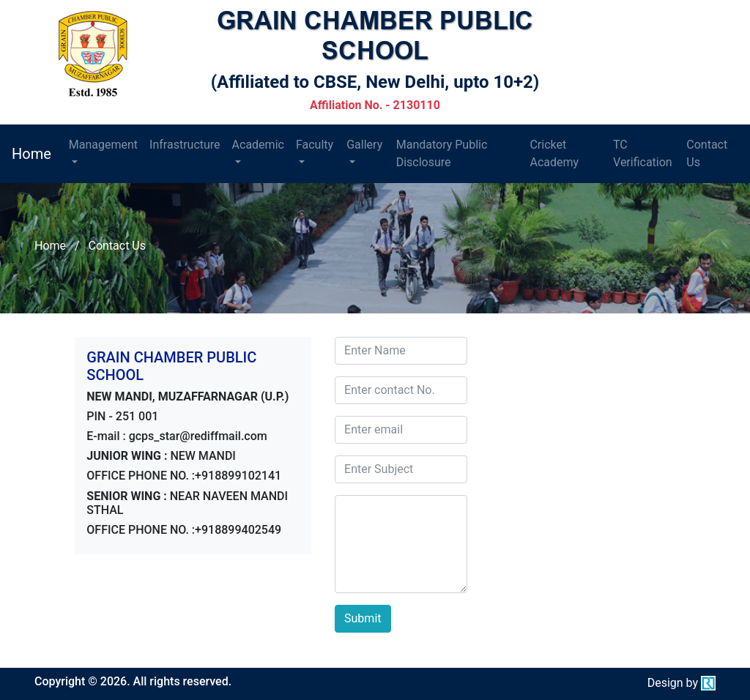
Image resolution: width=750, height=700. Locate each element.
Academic (258, 145)
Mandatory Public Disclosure (442, 153)
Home (31, 154)
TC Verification (643, 153)
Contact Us (707, 153)
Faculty (315, 145)
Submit (363, 618)
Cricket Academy (554, 153)
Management (103, 145)
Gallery (364, 145)
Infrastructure (185, 145)
